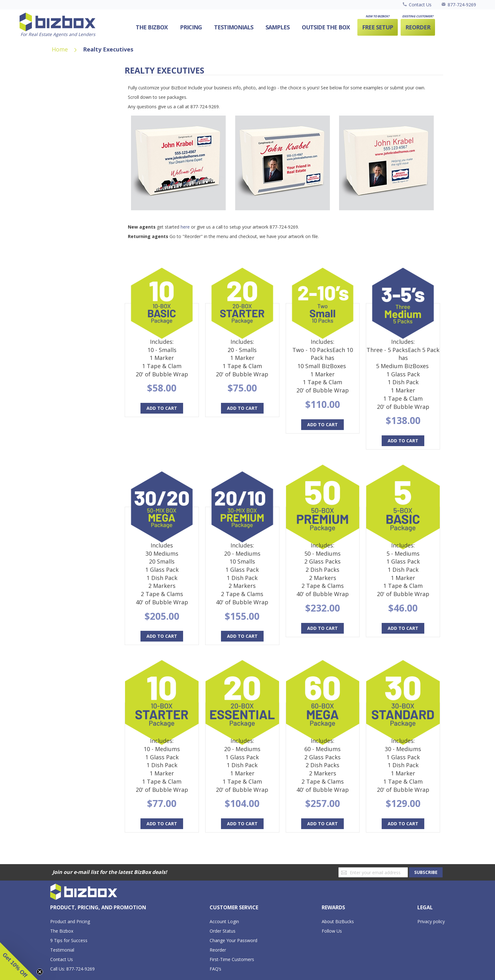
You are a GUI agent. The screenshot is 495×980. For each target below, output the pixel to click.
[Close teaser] (40, 972)
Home (61, 49)
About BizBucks (338, 921)
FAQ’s (215, 969)
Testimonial (62, 950)
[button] (19, 961)
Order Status (223, 931)
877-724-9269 (462, 5)
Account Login (224, 921)
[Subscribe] (426, 872)
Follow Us (332, 931)
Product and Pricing (70, 921)
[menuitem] (326, 27)
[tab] (98, 908)
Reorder (218, 950)
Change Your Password (233, 940)
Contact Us (420, 5)
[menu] (281, 27)
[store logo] (57, 25)
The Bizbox (62, 931)
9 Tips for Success (69, 940)
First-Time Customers (232, 959)
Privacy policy (431, 921)
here (185, 227)
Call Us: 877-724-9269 (72, 969)
